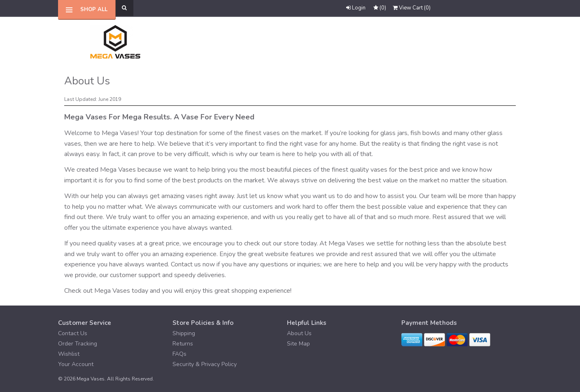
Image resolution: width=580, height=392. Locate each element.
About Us (299, 333)
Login (356, 8)
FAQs (179, 354)
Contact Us (73, 333)
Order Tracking (78, 344)
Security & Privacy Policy (205, 364)
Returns (183, 344)
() (412, 8)
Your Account (76, 364)
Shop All (94, 9)
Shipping (184, 333)
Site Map (298, 344)
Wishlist (69, 354)
